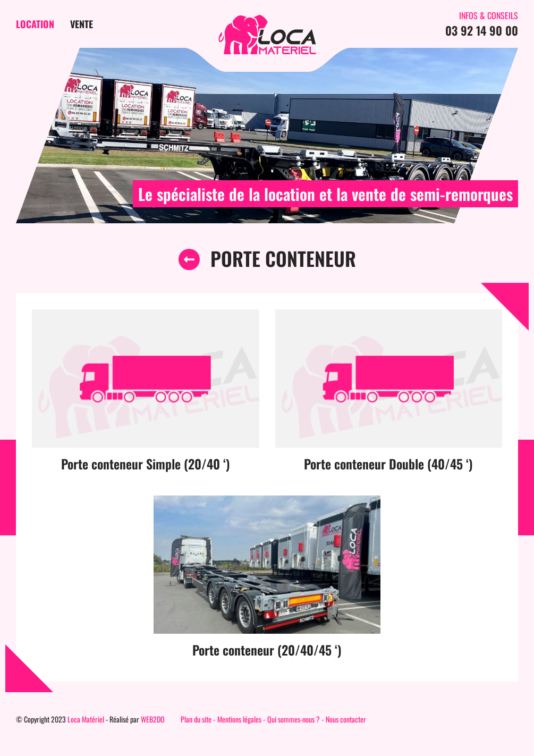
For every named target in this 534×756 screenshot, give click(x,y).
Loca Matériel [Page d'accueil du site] (86, 719)
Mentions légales (239, 719)
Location (35, 24)
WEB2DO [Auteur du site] (153, 719)
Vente (82, 24)
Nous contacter (346, 719)
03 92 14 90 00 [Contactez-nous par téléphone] (482, 30)
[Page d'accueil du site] (267, 35)
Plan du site (196, 719)
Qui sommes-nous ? (294, 719)
